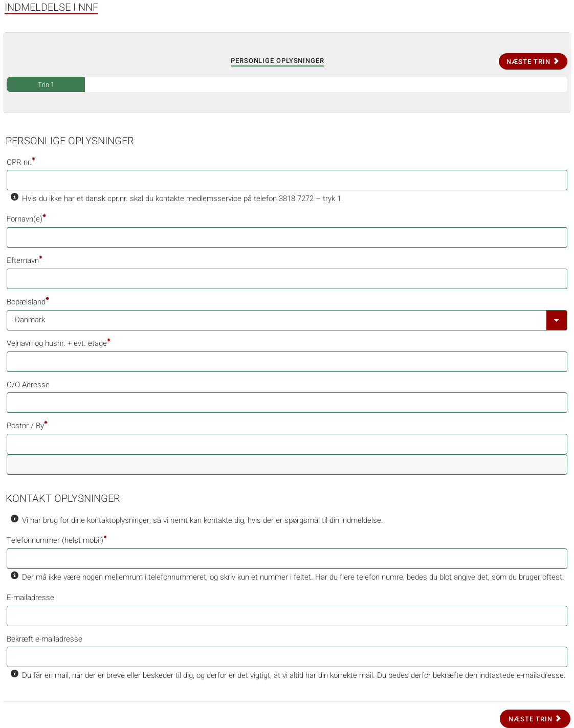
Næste (533, 62)
